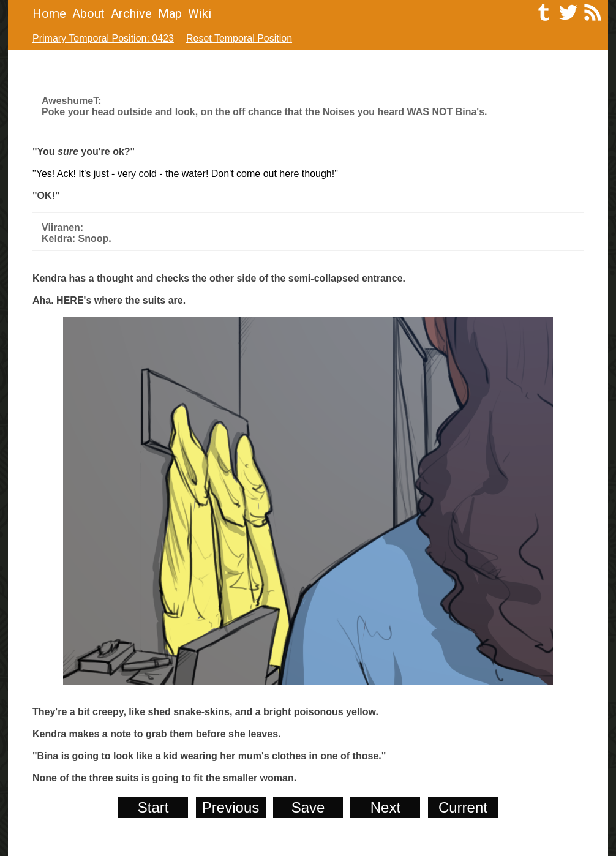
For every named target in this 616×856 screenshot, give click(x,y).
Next (385, 807)
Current (463, 807)
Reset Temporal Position (239, 38)
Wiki (200, 13)
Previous (231, 807)
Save (308, 807)
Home (49, 13)
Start (153, 807)
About (88, 13)
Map (170, 13)
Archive (131, 13)
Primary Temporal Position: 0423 (103, 38)
